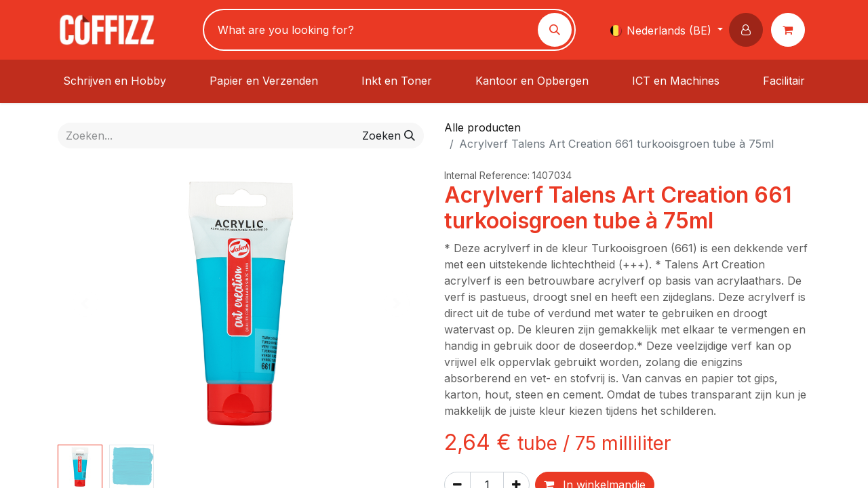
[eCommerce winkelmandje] (791, 30)
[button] (749, 30)
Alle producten (482, 127)
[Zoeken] (555, 30)
